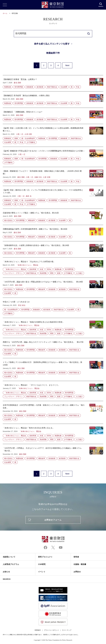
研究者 (76, 557)
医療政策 (8, 138)
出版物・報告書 (80, 564)
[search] (89, 34)
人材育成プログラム (11, 564)
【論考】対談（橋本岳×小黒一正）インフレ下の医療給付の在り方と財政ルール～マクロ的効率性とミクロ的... (53, 197)
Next (67, 65)
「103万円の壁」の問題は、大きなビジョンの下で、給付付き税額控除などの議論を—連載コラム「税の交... (53, 454)
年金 (78, 87)
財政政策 (30, 87)
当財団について (9, 557)
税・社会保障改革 (28, 138)
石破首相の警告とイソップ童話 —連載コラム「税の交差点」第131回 (53, 217)
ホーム (5, 13)
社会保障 (64, 87)
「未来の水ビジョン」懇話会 (15, 269)
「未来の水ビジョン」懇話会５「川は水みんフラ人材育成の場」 (53, 268)
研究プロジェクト (45, 557)
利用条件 (38, 630)
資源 (59, 273)
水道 (41, 269)
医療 (16, 138)
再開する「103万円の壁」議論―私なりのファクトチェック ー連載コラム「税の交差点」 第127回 (53, 348)
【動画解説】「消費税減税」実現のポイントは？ (53, 116)
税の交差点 (8, 220)
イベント (42, 572)
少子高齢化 (31, 142)
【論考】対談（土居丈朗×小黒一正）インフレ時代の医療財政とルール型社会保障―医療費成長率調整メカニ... (53, 135)
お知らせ (6, 572)
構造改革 (31, 220)
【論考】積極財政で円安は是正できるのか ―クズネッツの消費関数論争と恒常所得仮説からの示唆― (53, 157)
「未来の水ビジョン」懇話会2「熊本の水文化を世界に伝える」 (53, 434)
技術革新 (33, 269)
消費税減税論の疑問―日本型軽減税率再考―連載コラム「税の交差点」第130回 (53, 233)
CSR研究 (42, 564)
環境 (52, 273)
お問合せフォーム (53, 520)
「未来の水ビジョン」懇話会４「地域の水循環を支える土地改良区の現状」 (53, 328)
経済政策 (40, 87)
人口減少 (79, 273)
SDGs (49, 269)
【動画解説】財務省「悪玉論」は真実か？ (53, 83)
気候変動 (43, 273)
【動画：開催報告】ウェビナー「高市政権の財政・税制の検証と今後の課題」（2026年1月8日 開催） (53, 176)
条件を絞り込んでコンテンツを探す (52, 44)
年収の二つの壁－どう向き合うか (53, 308)
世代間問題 (19, 87)
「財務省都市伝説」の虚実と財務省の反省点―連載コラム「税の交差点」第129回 (53, 249)
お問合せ (77, 572)
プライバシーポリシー (52, 630)
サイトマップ (67, 630)
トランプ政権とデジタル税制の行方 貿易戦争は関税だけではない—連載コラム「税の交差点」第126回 (53, 370)
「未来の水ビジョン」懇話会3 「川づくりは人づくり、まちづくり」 (53, 391)
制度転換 (8, 87)
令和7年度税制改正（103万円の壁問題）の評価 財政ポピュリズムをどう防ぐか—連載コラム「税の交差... (53, 412)
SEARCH (7, 579)
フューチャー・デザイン (13, 273)
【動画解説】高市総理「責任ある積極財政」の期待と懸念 (53, 100)
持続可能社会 (52, 87)
